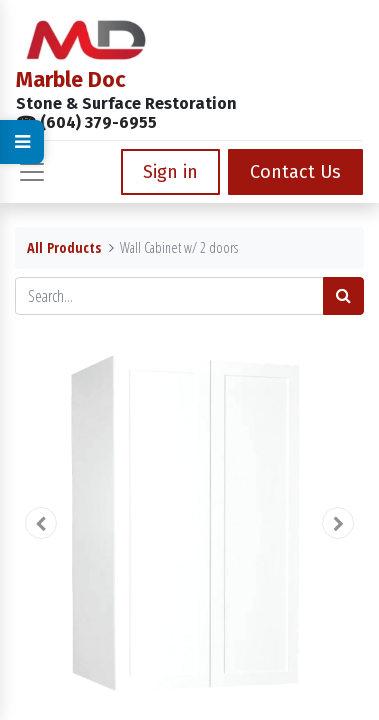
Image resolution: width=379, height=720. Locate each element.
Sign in (170, 172)
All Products (64, 247)
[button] (41, 523)
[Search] (343, 296)
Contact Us (295, 172)
